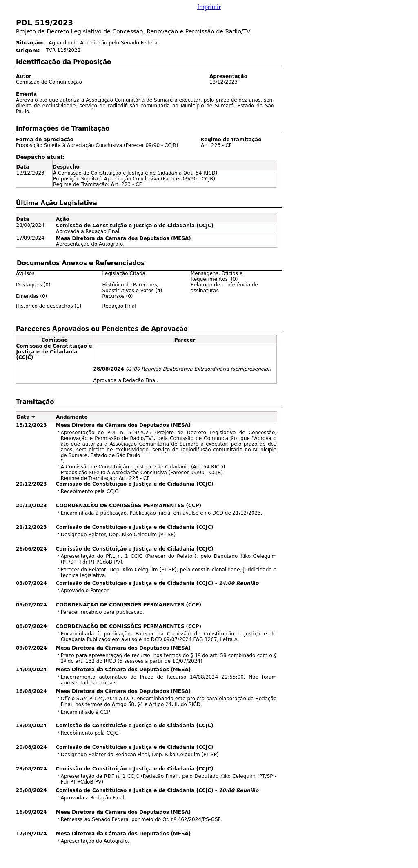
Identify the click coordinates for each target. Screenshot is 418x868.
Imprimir (209, 7)
